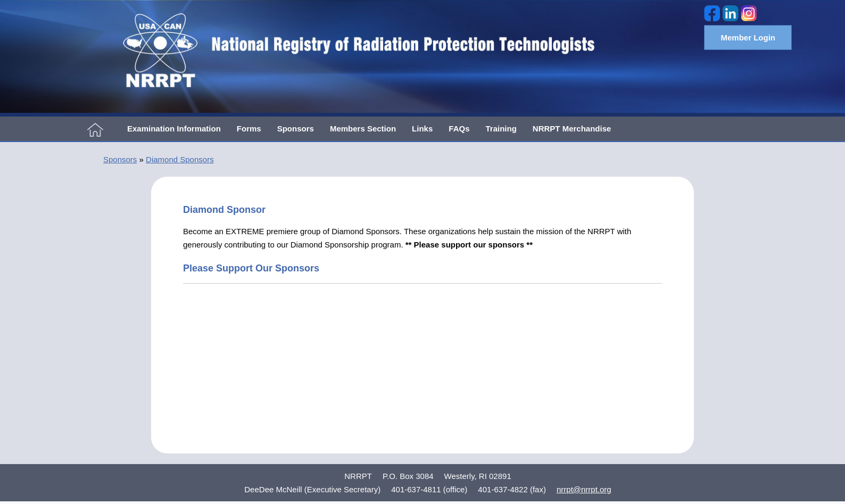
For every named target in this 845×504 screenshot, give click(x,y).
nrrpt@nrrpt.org (584, 489)
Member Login (748, 38)
